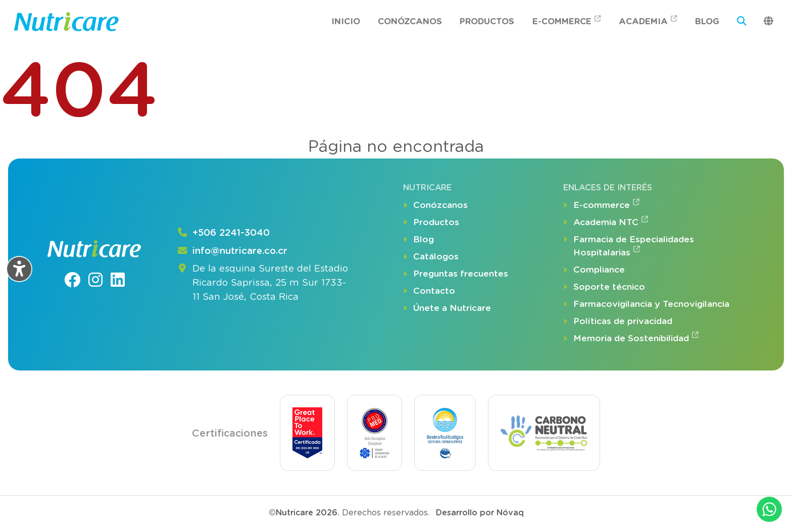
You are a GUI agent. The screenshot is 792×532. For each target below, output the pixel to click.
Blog (707, 21)
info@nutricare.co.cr (232, 251)
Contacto (429, 291)
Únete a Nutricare (447, 308)
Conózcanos (410, 21)
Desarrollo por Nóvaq (480, 513)
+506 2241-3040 (223, 233)
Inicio (346, 21)
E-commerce (567, 21)
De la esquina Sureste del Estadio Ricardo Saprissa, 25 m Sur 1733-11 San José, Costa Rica (262, 283)
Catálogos (431, 257)
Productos (487, 21)
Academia (648, 21)
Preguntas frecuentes (456, 274)
